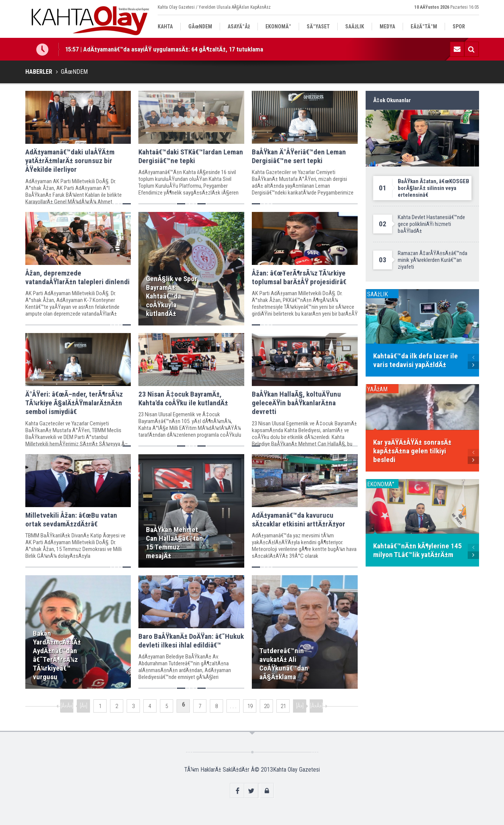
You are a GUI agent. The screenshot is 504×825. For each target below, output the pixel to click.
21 (283, 706)
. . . (233, 706)
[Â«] (84, 706)
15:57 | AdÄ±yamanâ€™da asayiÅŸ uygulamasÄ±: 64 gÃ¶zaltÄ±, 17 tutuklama (164, 49)
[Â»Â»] (316, 706)
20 (267, 706)
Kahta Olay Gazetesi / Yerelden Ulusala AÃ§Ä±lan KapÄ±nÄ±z (214, 7)
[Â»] (300, 706)
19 (250, 706)
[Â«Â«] (67, 706)
